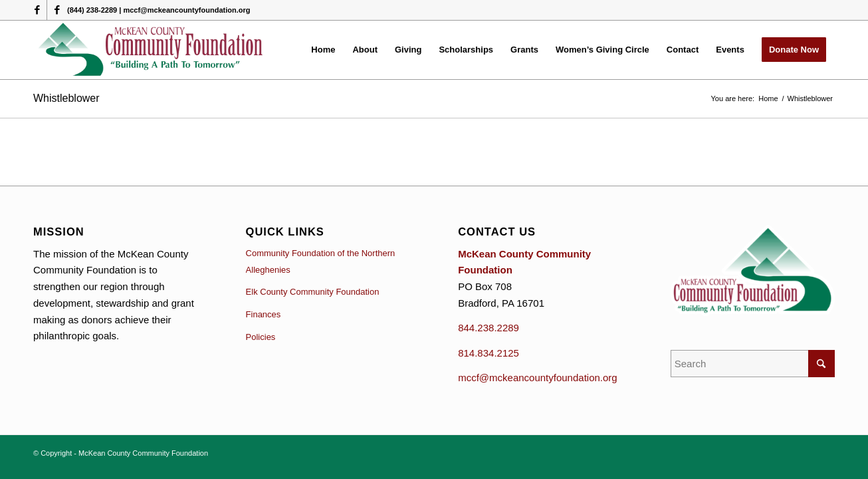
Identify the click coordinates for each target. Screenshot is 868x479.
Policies (261, 337)
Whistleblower (66, 98)
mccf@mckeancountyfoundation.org (538, 378)
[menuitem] (323, 50)
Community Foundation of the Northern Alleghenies (321, 261)
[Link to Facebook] (37, 10)
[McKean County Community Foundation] (151, 50)
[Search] (753, 364)
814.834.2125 (488, 353)
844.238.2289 (488, 328)
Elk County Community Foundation (313, 292)
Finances (264, 314)
